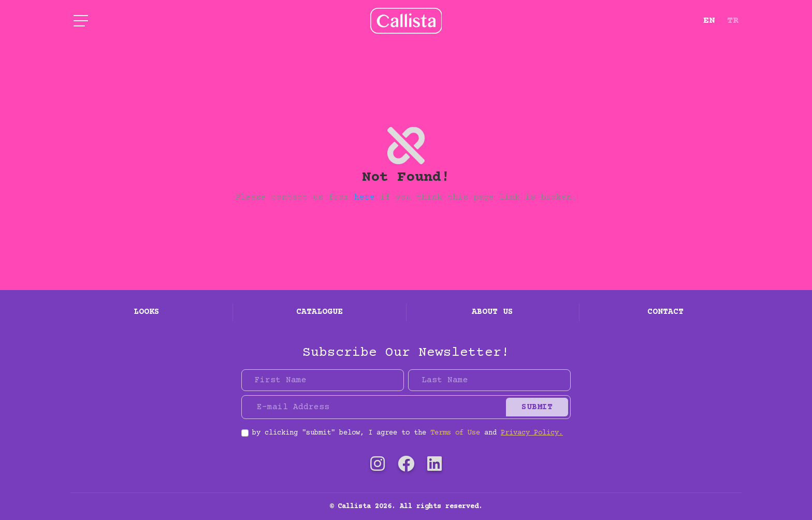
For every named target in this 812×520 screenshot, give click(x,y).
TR (733, 21)
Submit (537, 407)
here (365, 197)
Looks (147, 312)
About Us (492, 312)
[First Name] (323, 380)
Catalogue (320, 312)
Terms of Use (455, 433)
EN (709, 21)
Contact (665, 312)
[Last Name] (489, 380)
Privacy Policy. (532, 433)
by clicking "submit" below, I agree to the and (408, 433)
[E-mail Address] (375, 407)
